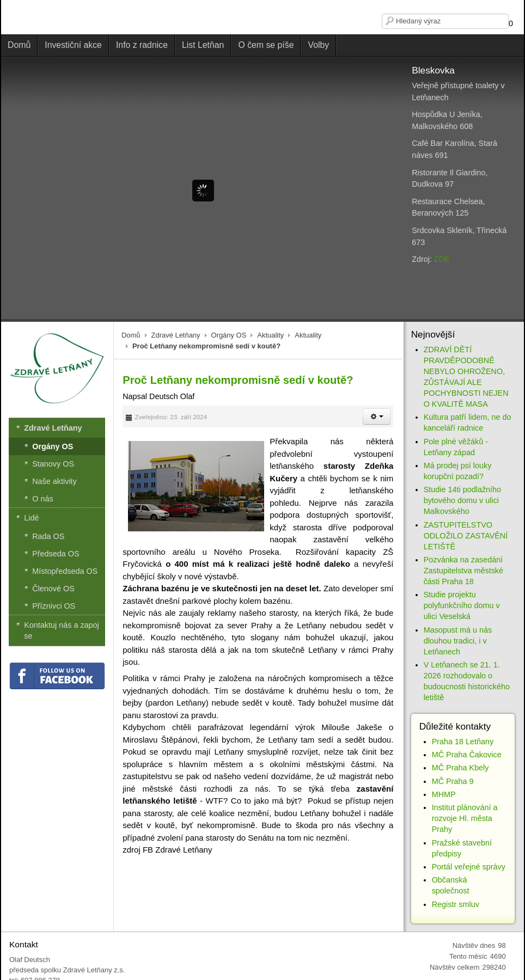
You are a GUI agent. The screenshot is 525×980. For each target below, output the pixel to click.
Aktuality (270, 335)
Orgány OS (229, 335)
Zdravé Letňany (176, 335)
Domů (131, 335)
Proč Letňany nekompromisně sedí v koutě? (238, 380)
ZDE (442, 259)
